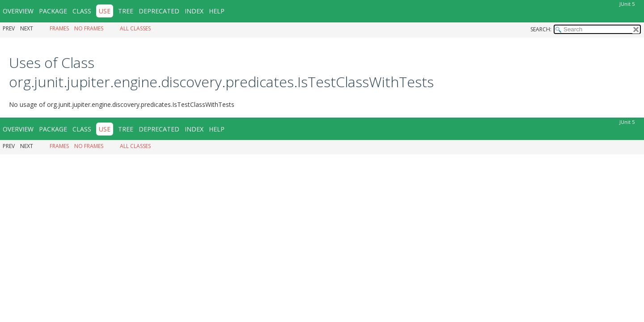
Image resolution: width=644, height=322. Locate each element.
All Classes (135, 28)
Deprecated (159, 11)
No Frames (89, 28)
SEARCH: (541, 29)
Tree (126, 11)
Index (194, 11)
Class (82, 11)
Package (53, 11)
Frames (59, 28)
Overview (18, 11)
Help (217, 11)
